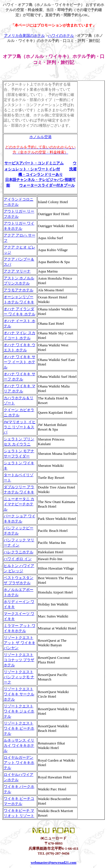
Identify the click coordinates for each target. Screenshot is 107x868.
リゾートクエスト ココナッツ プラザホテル (19, 660)
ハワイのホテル (61, 36)
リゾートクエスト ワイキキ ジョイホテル (19, 711)
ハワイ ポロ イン (18, 559)
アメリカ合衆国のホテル (24, 36)
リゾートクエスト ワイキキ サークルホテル (19, 694)
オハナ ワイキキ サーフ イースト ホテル (20, 362)
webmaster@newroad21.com (53, 862)
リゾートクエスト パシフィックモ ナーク (19, 677)
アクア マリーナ (17, 271)
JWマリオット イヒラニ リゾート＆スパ (20, 427)
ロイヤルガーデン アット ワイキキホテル (19, 763)
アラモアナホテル (19, 290)
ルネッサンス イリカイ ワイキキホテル (19, 745)
